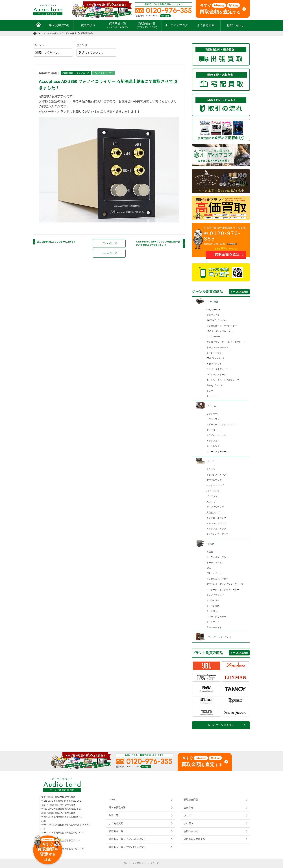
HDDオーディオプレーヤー (220, 331)
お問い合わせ (235, 25)
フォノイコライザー (104, 73)
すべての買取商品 (239, 292)
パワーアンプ (213, 491)
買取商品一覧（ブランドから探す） (128, 847)
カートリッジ (213, 611)
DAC (209, 568)
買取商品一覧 (118, 25)
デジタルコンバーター (217, 579)
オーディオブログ (176, 25)
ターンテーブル (214, 353)
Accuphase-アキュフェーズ (76, 73)
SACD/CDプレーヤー (217, 320)
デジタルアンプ (214, 480)
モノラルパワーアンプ (217, 534)
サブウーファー (214, 419)
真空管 (210, 552)
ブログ (187, 815)
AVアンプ (211, 502)
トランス (211, 469)
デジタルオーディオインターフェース (225, 584)
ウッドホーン (213, 414)
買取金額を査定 (227, 254)
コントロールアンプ (216, 518)
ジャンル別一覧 (109, 253)
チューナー (212, 396)
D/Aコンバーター (215, 573)
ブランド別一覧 (109, 243)
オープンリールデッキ (217, 347)
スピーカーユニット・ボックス (222, 425)
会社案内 (189, 823)
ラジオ (210, 391)
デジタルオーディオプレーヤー (222, 326)
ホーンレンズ (213, 446)
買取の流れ (88, 25)
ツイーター (212, 430)
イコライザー (213, 600)
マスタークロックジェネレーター (223, 590)
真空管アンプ (213, 513)
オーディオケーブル (216, 557)
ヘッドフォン (213, 441)
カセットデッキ (214, 364)
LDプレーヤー (213, 337)
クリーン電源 (213, 606)
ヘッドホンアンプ (215, 486)
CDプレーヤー (214, 310)
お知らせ (189, 807)
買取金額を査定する (194, 839)
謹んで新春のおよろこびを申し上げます (56, 242)
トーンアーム (213, 622)
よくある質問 (206, 25)
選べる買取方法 (59, 25)
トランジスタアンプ (216, 475)
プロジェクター (214, 315)
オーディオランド (150, 863)
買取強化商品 (191, 800)
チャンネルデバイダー (217, 523)
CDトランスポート (216, 358)
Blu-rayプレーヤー (215, 385)
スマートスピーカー (216, 452)
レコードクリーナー (216, 617)
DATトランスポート (216, 375)
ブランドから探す (68, 33)
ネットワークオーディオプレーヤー (224, 380)
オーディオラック (215, 563)
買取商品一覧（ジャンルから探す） (128, 839)
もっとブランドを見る (221, 725)
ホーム (113, 800)
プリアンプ (212, 496)
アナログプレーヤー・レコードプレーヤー (227, 342)
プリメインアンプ (215, 507)
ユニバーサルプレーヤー (218, 369)
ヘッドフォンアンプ (216, 529)
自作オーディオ (214, 628)
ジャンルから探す (50, 33)
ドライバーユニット (216, 435)
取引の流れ (115, 815)
